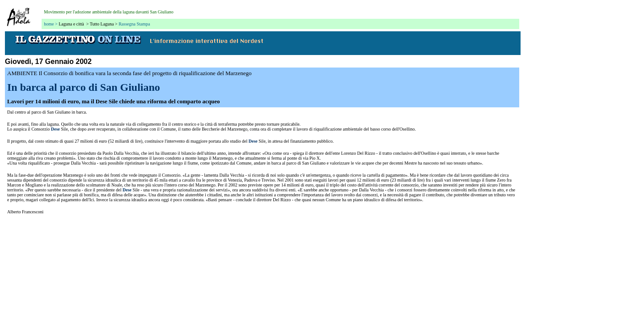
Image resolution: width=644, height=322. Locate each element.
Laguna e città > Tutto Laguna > (88, 24)
